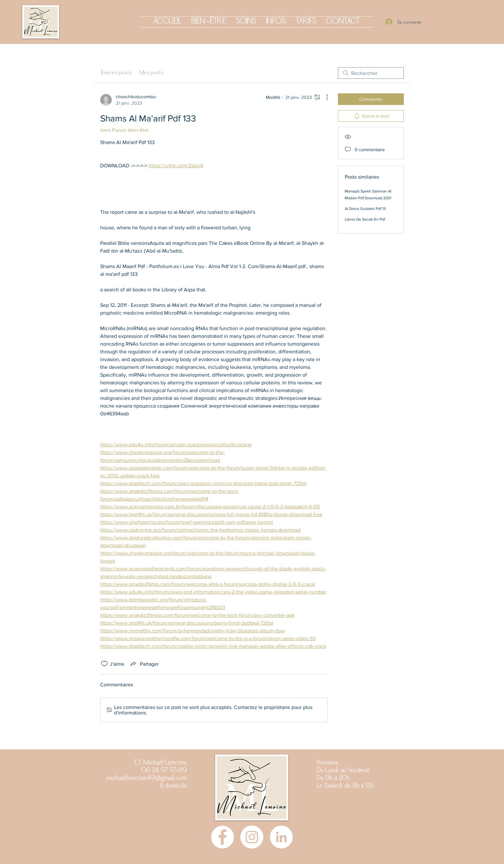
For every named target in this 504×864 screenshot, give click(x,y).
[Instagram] (252, 837)
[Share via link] (144, 664)
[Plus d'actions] (324, 97)
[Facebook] (222, 837)
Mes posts (151, 73)
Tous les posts (116, 73)
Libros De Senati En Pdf (365, 219)
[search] (371, 73)
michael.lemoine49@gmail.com (147, 778)
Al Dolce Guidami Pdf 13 (365, 209)
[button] (209, 22)
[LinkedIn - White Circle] (281, 837)
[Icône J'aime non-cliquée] (104, 664)
